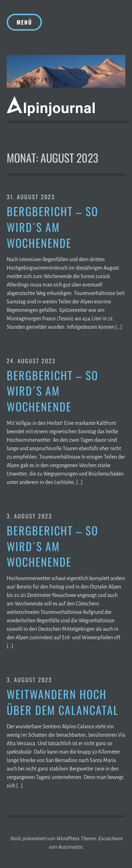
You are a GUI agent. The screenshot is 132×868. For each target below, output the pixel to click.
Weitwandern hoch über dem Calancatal (63, 702)
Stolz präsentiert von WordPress (45, 838)
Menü (24, 22)
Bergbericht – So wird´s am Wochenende (52, 227)
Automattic (70, 847)
